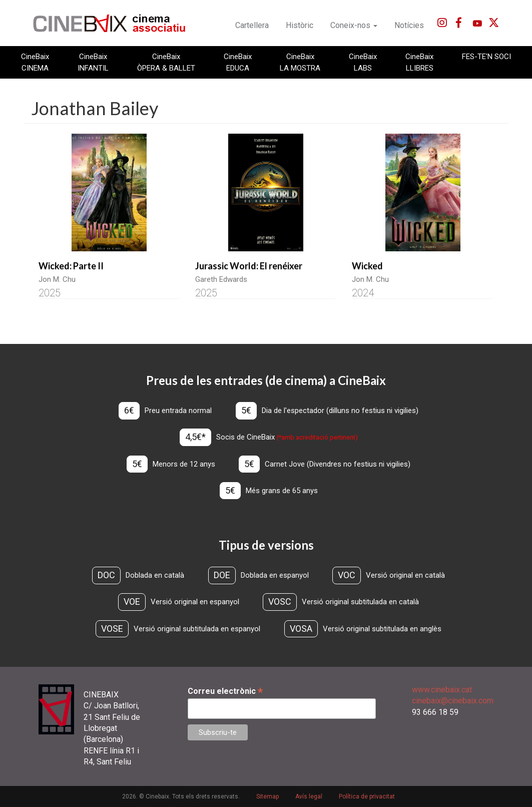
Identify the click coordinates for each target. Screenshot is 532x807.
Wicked (367, 266)
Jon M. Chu (57, 279)
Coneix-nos (354, 25)
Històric (300, 25)
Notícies (409, 25)
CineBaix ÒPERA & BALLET (166, 62)
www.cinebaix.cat (442, 690)
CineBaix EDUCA (238, 62)
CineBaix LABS (363, 62)
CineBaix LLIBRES (419, 62)
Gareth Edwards (221, 279)
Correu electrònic (225, 691)
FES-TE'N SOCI (486, 57)
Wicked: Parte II (71, 266)
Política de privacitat (367, 796)
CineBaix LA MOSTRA (300, 62)
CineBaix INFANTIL (93, 62)
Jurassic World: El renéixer (249, 266)
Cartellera (252, 25)
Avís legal (309, 796)
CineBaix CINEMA (35, 62)
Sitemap (268, 796)
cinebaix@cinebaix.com (453, 701)
